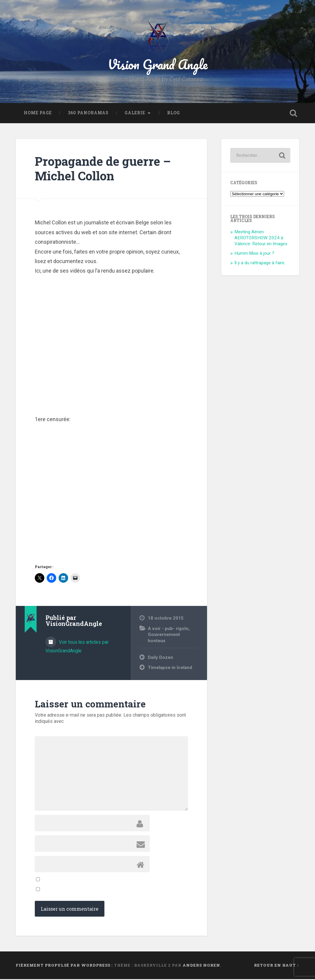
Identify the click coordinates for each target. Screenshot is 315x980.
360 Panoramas (88, 114)
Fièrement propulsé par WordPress (63, 966)
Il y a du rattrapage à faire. (260, 264)
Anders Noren (201, 966)
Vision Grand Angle (158, 64)
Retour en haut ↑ (277, 966)
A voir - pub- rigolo (168, 629)
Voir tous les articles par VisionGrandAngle (77, 647)
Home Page (38, 114)
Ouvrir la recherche (293, 114)
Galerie (135, 114)
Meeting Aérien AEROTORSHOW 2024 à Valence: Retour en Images (261, 239)
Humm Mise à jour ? (254, 254)
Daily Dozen (160, 658)
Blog (174, 114)
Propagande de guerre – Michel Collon (103, 170)
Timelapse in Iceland (170, 668)
